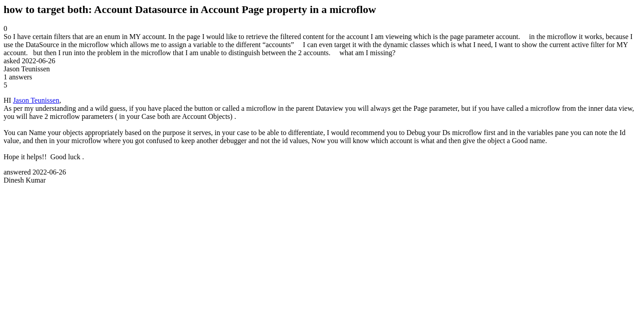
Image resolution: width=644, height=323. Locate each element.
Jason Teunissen (36, 100)
